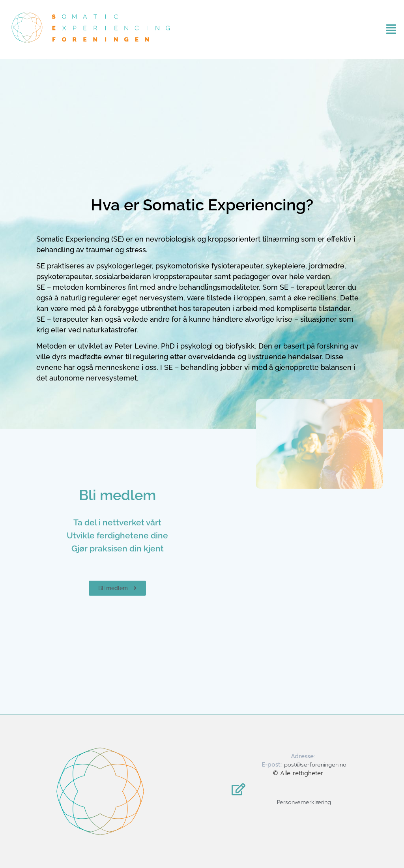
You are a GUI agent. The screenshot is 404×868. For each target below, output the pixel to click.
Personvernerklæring (304, 802)
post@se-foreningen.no (315, 765)
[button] (380, 29)
